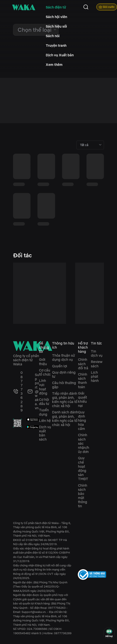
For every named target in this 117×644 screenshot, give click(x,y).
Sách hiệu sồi (56, 26)
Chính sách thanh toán (83, 381)
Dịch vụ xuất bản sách (45, 433)
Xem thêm (54, 65)
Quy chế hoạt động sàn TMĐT (83, 468)
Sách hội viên (56, 17)
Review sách (97, 364)
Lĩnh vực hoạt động (43, 387)
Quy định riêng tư (64, 374)
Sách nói (53, 36)
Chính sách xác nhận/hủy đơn (84, 443)
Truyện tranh (56, 45)
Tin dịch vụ (97, 353)
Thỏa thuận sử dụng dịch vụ (63, 357)
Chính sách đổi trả (83, 364)
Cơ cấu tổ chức (45, 372)
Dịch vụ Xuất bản (60, 55)
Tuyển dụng (44, 412)
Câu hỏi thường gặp (64, 385)
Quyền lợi (60, 366)
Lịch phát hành (95, 376)
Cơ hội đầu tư (44, 402)
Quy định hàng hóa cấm (82, 420)
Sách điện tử (56, 7)
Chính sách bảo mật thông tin (83, 496)
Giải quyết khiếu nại (82, 399)
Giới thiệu (43, 362)
